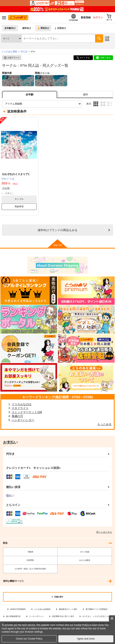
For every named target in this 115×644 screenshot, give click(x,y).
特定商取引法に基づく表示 (63, 618)
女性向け (61, 29)
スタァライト (20, 409)
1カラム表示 (110, 105)
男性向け (44, 29)
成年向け (27, 29)
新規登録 (81, 18)
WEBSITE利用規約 (18, 610)
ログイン (95, 18)
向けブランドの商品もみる (57, 231)
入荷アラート (12, 59)
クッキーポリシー (36, 618)
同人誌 (24, 53)
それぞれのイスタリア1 (16, 175)
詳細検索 (107, 40)
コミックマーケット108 (27, 413)
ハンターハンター (23, 421)
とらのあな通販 (9, 53)
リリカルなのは (22, 405)
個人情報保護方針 (13, 618)
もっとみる (104, 425)
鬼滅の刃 (17, 417)
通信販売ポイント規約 (68, 610)
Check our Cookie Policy (29, 639)
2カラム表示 (103, 105)
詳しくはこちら (104, 533)
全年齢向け (10, 29)
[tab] (86, 96)
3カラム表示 (96, 105)
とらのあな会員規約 (42, 610)
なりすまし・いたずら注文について (97, 618)
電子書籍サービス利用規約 (97, 610)
